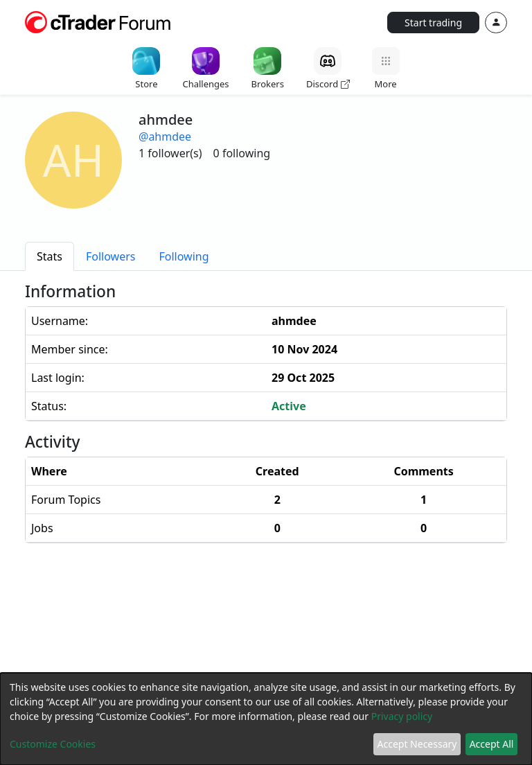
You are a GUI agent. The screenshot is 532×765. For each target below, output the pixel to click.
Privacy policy (402, 716)
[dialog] (266, 719)
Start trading (433, 23)
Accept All (492, 744)
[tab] (50, 256)
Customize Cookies (53, 744)
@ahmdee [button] (165, 137)
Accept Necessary (417, 744)
